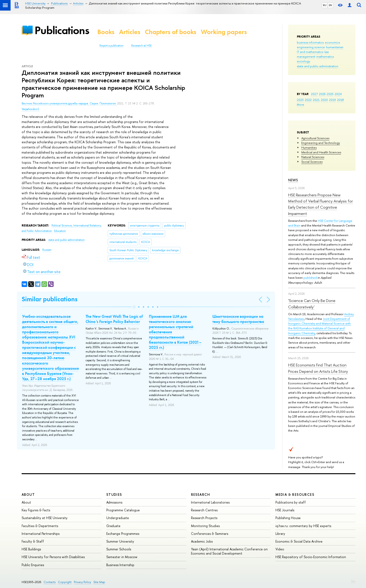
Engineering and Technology (321, 143)
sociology (303, 61)
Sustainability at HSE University (45, 518)
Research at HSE (141, 46)
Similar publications (50, 299)
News (293, 180)
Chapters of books (171, 32)
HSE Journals (285, 510)
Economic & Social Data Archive (299, 541)
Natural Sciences (313, 157)
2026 (322, 94)
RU (325, 5)
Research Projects (204, 518)
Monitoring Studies (205, 526)
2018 (340, 100)
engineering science (311, 47)
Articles (130, 32)
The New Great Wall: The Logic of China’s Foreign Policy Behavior (114, 319)
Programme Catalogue (123, 510)
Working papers (224, 32)
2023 (300, 100)
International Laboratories (210, 502)
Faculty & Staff (33, 541)
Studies (114, 495)
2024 (338, 94)
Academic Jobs (202, 541)
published (310, 278)
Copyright (65, 582)
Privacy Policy (82, 582)
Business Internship (120, 565)
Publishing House (288, 518)
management (306, 56)
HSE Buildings (31, 549)
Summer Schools (119, 549)
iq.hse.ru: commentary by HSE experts (303, 526)
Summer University (120, 541)
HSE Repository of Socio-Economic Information (311, 557)
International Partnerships (41, 534)
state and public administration (318, 66)
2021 (316, 100)
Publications (62, 30)
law (327, 52)
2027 (314, 94)
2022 (308, 100)
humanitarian (335, 47)
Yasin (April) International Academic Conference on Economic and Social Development (229, 551)
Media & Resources (295, 495)
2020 (324, 100)
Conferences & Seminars (210, 534)
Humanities (309, 147)
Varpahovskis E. (31, 109)
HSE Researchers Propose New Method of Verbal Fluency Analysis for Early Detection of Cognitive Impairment (320, 204)
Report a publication (111, 46)
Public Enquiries (33, 565)
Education (60, 231)
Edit (353, 581)
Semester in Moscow (122, 557)
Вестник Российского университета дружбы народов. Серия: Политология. (69, 103)
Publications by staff (291, 502)
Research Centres (204, 510)
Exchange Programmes (123, 534)
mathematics (325, 56)
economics (332, 42)
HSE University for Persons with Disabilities (53, 557)
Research (201, 495)
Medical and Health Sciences (321, 152)
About (28, 495)
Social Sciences (312, 162)
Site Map (99, 582)
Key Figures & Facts (36, 510)
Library (280, 534)
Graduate (113, 526)
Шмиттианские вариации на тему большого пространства (238, 319)
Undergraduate (118, 518)
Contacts (50, 582)
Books (106, 32)
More (300, 104)
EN (330, 5)
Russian (47, 250)
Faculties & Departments (40, 526)
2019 (332, 100)
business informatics (310, 42)
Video (280, 549)
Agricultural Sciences (315, 138)
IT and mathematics (310, 52)
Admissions (114, 502)
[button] (134, 307)
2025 (330, 94)
